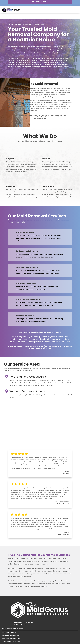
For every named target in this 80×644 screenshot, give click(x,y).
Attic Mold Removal (9, 627)
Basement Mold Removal (11, 633)
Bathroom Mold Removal (11, 630)
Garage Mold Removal (10, 639)
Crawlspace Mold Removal (11, 636)
